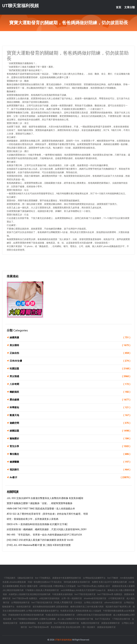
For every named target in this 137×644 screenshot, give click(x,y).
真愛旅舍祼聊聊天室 (111, 623)
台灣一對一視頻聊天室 (72, 598)
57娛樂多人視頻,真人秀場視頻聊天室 (42, 590)
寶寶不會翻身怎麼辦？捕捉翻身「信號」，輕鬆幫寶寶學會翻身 (40, 503)
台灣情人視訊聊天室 (93, 603)
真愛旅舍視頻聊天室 (106, 627)
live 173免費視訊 (43, 578)
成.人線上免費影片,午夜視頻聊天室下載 (76, 619)
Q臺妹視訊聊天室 (26, 578)
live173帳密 (113, 578)
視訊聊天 (70, 470)
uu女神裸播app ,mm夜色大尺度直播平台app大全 (83, 590)
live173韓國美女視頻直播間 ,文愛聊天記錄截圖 (35, 619)
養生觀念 (70, 454)
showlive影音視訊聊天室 (95, 598)
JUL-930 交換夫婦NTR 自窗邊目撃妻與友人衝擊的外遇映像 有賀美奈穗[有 (45, 498)
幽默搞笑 (70, 392)
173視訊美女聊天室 (121, 619)
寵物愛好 (70, 439)
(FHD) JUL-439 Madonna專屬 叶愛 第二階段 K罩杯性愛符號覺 (39, 545)
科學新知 (70, 407)
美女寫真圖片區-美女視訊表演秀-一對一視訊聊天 (73, 627)
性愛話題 (70, 369)
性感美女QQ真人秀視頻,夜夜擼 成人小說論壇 (81, 611)
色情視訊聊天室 (24, 607)
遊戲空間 (70, 423)
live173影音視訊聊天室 (85, 594)
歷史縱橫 (70, 400)
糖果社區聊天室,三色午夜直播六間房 (87, 607)
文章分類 (130, 7)
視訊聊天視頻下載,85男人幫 (118, 607)
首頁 (119, 7)
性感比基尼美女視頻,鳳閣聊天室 (60, 615)
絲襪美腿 (70, 338)
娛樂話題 (70, 431)
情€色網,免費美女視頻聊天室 (77, 582)
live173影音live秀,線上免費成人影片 (94, 586)
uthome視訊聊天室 (113, 603)
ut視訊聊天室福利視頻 (50, 598)
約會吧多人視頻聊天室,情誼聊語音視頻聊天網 (30, 594)
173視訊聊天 (10, 578)
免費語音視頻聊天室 (90, 623)
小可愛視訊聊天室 (117, 598)
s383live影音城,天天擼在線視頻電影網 (94, 615)
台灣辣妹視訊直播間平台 (94, 578)
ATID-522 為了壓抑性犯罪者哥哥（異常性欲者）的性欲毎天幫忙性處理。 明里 (47, 514)
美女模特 (70, 345)
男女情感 (70, 376)
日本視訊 (78, 603)
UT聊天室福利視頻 (20, 6)
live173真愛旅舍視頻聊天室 (67, 623)
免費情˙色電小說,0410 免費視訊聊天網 (110, 582)
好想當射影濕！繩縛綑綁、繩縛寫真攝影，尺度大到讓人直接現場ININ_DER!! (47, 529)
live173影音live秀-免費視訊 (110, 594)
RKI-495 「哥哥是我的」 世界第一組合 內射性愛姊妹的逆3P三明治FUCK (44, 535)
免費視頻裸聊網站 (28, 623)
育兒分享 (70, 446)
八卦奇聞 (70, 384)
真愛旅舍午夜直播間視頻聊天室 (67, 578)
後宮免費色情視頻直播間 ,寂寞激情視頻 (51, 607)
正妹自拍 (70, 353)
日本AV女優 (70, 361)
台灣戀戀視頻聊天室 (21, 603)
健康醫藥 (70, 462)
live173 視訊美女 (103, 619)
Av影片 (70, 477)
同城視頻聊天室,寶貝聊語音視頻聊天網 (26, 615)
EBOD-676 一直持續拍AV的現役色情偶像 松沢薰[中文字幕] (37, 524)
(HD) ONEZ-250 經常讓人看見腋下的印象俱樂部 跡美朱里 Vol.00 (40, 540)
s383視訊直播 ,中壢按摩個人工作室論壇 (58, 586)
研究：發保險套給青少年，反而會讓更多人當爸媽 (33, 519)
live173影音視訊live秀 (39, 627)
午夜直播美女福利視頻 (63, 594)
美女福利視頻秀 (45, 623)
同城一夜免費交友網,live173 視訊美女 (45, 582)
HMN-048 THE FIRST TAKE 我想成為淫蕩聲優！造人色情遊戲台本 (41, 509)
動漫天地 (70, 415)
